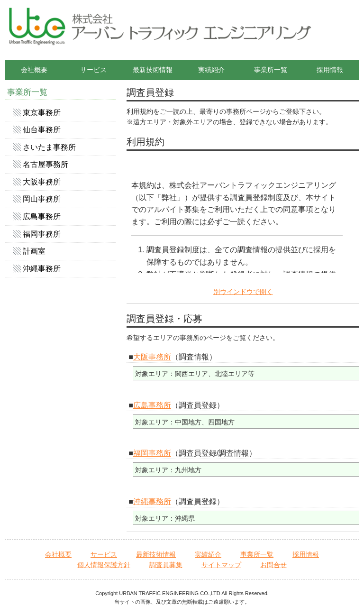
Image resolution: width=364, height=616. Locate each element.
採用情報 (330, 70)
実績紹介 (211, 70)
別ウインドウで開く (243, 292)
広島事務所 (152, 405)
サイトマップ (221, 565)
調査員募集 (166, 565)
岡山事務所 (42, 199)
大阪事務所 (152, 357)
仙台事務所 (42, 130)
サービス (93, 70)
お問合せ (273, 565)
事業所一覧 (271, 70)
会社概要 (34, 70)
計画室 (34, 251)
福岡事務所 (152, 453)
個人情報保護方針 (104, 565)
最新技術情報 (153, 70)
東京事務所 (42, 113)
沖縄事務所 (152, 501)
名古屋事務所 (45, 164)
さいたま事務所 (49, 147)
